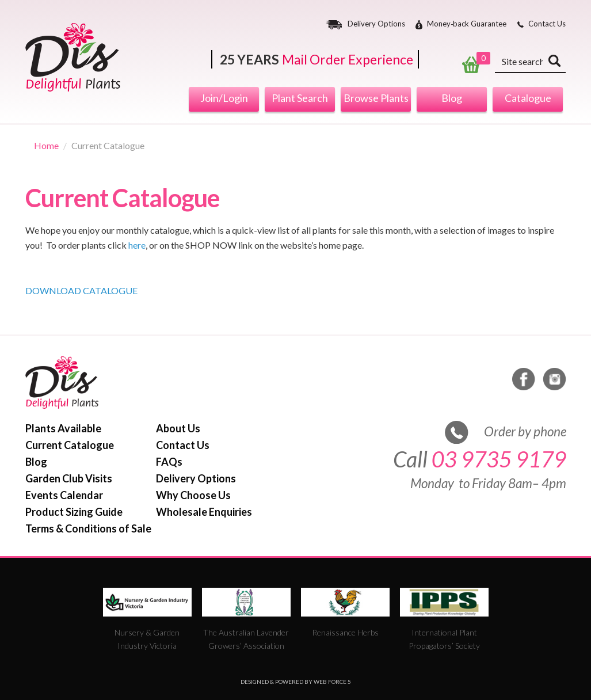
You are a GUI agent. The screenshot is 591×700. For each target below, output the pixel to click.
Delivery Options (376, 24)
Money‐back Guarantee (467, 24)
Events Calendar (64, 495)
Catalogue (528, 98)
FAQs (169, 462)
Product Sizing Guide (74, 512)
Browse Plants (376, 98)
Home (46, 145)
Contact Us (547, 24)
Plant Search (300, 98)
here (137, 245)
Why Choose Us (193, 495)
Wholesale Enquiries (204, 512)
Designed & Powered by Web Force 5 (296, 682)
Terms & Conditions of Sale (88, 528)
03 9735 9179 (499, 459)
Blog (452, 98)
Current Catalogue (70, 445)
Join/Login (224, 98)
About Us (178, 428)
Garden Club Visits (69, 478)
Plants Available (63, 428)
